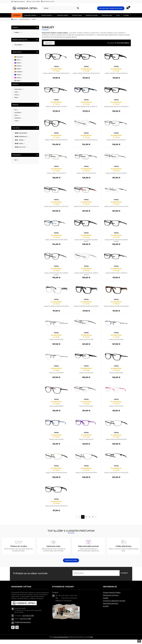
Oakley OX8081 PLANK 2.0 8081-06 (116, 275)
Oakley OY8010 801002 (56, 443)
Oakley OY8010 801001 (116, 409)
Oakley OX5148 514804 (116, 342)
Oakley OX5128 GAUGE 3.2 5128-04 (116, 174)
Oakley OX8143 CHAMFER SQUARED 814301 (86, 242)
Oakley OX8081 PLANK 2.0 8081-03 (86, 107)
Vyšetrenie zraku (107, 15)
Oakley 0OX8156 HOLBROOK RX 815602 (116, 309)
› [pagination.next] (96, 521)
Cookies (106, 602)
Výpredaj (17, 15)
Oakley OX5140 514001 (86, 409)
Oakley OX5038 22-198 (86, 376)
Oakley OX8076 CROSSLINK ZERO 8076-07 (86, 74)
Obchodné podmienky (111, 608)
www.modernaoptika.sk (61, 641)
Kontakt (126, 15)
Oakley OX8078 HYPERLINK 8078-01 (116, 73)
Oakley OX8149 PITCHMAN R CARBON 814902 (56, 276)
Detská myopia (77, 15)
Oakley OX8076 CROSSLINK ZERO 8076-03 (56, 74)
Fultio (91, 641)
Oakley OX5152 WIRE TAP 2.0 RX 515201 (116, 476)
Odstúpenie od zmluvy (111, 600)
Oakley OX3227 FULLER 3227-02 (56, 174)
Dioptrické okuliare (30, 15)
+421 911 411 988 (25, 623)
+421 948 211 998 (28, 620)
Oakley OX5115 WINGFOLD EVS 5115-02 (116, 208)
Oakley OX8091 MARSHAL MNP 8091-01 (116, 107)
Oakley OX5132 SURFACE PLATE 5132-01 (56, 208)
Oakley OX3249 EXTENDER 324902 (56, 476)
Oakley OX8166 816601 (116, 376)
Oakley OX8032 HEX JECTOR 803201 (56, 510)
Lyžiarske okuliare (63, 15)
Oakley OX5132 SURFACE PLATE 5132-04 (86, 208)
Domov (14, 19)
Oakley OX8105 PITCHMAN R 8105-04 (86, 141)
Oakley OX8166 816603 (56, 409)
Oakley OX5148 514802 (56, 376)
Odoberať (124, 577)
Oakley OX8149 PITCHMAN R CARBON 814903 (86, 276)
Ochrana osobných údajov (112, 597)
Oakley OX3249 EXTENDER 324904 (86, 476)
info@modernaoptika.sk (23, 627)
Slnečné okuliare (47, 15)
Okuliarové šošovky (92, 15)
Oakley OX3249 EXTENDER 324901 (116, 443)
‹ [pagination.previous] (77, 521)
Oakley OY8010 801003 (86, 443)
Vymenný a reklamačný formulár (114, 605)
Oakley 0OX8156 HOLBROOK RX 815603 (56, 309)
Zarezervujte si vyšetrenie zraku (111, 8)
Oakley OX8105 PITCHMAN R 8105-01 (56, 141)
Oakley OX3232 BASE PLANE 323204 (56, 241)
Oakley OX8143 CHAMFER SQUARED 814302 (116, 242)
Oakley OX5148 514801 (56, 342)
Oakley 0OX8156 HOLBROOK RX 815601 (86, 309)
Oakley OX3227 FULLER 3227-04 (86, 174)
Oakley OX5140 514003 (86, 342)
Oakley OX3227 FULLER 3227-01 (116, 141)
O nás (118, 15)
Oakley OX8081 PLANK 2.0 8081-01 (56, 107)
